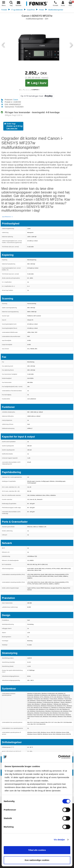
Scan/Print (31, 10)
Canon (16, 100)
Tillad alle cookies (37, 850)
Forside (4, 10)
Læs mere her (12, 128)
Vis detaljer (59, 840)
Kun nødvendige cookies (37, 860)
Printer (41, 10)
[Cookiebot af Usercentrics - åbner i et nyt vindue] (58, 757)
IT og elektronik (17, 10)
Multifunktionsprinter (56, 10)
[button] (7, 217)
